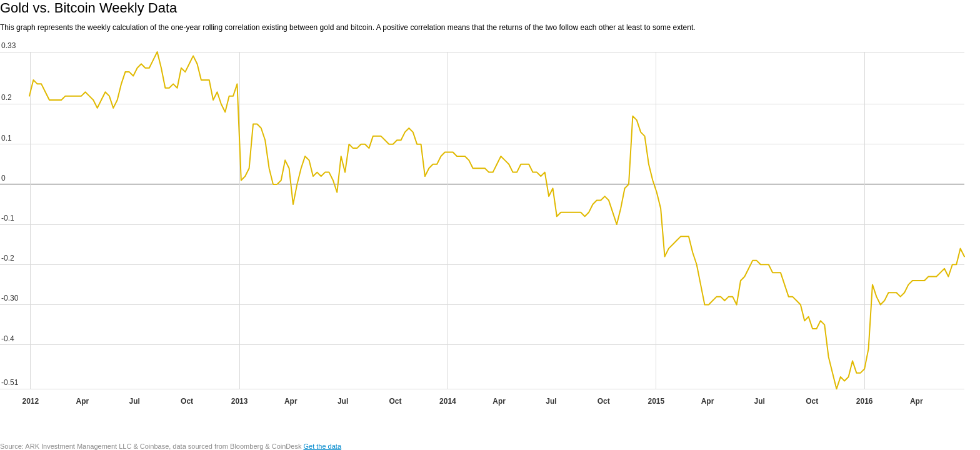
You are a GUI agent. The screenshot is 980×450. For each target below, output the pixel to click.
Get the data (322, 446)
